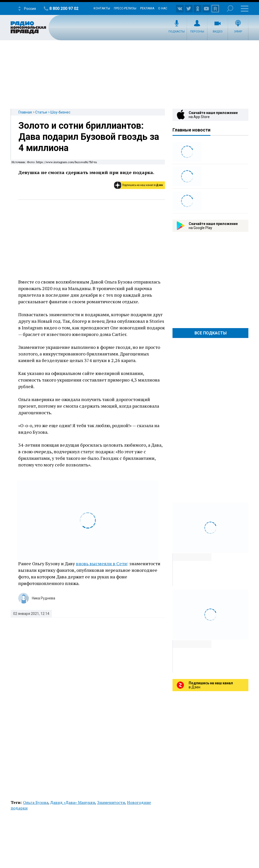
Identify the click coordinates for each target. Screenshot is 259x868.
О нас (163, 8)
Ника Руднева (44, 598)
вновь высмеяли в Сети (101, 563)
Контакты (102, 8)
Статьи (41, 112)
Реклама (147, 8)
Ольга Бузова (36, 802)
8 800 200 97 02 (64, 8)
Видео (218, 32)
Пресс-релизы (125, 8)
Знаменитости (111, 802)
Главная (25, 112)
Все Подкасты (211, 333)
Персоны (197, 32)
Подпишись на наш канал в (143, 185)
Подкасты (177, 32)
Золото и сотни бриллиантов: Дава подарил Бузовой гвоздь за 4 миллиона (89, 137)
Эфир (238, 32)
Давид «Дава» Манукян (73, 802)
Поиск (230, 8)
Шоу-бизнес (60, 112)
